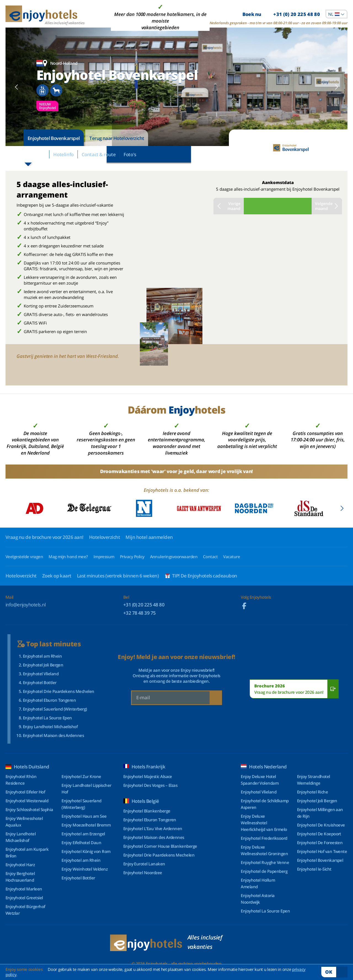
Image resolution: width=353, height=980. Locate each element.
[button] (17, 87)
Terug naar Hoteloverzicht (117, 138)
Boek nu (281, 14)
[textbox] (336, 14)
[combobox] (336, 14)
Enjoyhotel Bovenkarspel (54, 138)
